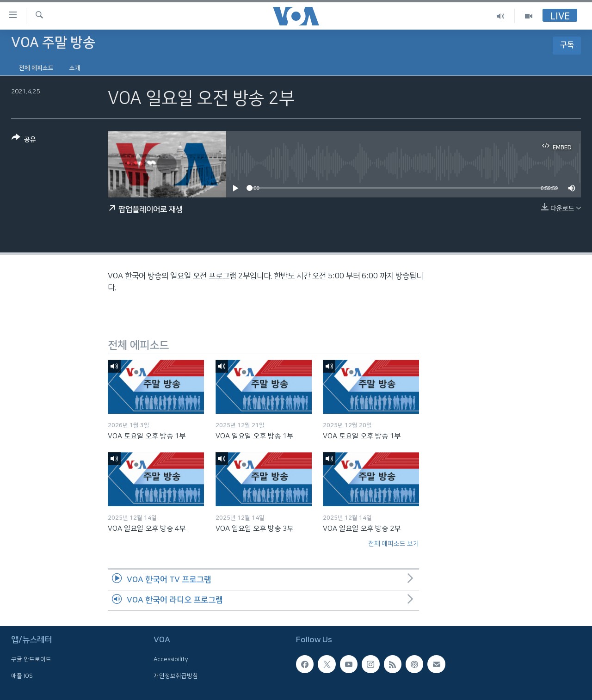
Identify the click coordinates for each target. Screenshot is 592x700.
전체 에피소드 (36, 68)
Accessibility (171, 660)
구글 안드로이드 (31, 660)
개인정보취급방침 (176, 676)
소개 (75, 68)
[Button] (24, 140)
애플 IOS (22, 676)
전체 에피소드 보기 (394, 544)
